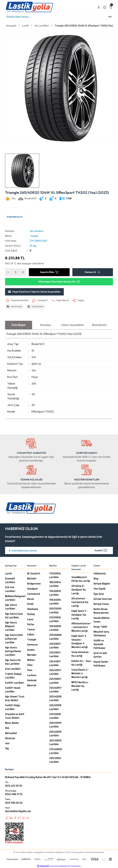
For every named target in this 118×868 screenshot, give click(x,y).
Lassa (30, 620)
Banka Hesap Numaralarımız (101, 611)
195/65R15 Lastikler (55, 602)
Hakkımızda (100, 574)
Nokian (31, 660)
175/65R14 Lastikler (55, 576)
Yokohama (33, 609)
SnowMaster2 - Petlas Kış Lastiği (81, 579)
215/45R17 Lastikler (55, 664)
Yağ (7, 749)
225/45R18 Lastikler (55, 708)
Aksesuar (10, 739)
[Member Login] (99, 7)
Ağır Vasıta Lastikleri (11, 607)
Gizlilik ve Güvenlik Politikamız (99, 645)
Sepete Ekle (49, 272)
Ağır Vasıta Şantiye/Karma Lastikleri (13, 652)
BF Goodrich (34, 574)
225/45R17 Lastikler (55, 672)
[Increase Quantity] (23, 272)
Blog (96, 579)
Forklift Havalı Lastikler (13, 690)
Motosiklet (11, 734)
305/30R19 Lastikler (55, 743)
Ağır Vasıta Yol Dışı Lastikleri (13, 662)
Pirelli (30, 604)
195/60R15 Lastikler (55, 593)
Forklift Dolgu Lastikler (13, 708)
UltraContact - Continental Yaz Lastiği (80, 603)
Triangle (34, 236)
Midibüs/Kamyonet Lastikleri (15, 598)
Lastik (8, 574)
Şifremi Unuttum (103, 599)
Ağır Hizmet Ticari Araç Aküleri (15, 699)
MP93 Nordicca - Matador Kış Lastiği (80, 686)
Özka (30, 665)
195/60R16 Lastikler (55, 628)
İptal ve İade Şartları (100, 655)
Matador (32, 655)
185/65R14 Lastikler (55, 584)
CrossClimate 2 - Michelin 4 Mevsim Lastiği (80, 674)
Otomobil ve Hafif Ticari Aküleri (15, 716)
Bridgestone (34, 584)
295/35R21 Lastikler (55, 760)
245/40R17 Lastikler (55, 690)
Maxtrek (32, 686)
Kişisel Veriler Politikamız (101, 664)
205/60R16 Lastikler (55, 637)
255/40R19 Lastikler (55, 734)
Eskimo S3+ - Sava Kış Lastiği (81, 663)
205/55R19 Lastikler (55, 725)
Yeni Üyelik (100, 589)
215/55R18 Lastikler (55, 716)
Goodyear (32, 589)
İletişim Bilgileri (102, 584)
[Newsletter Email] (59, 551)
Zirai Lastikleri (13, 669)
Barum (31, 599)
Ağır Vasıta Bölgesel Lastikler (11, 627)
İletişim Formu (101, 604)
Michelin (32, 579)
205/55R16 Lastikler (55, 611)
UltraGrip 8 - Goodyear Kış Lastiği (79, 590)
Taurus (31, 630)
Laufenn (32, 676)
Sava (30, 670)
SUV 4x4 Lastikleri (10, 590)
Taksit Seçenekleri (73, 325)
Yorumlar (46, 325)
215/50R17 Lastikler (55, 646)
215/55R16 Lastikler (55, 620)
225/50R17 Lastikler (55, 681)
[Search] (59, 17)
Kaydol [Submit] (101, 551)
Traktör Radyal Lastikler (13, 676)
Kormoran (32, 645)
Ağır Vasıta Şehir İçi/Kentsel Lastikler (14, 639)
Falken (31, 635)
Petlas (31, 625)
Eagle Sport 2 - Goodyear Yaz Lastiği (80, 615)
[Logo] (29, 7)
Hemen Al (93, 272)
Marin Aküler (12, 723)
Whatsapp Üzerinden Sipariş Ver (59, 282)
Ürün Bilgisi (19, 325)
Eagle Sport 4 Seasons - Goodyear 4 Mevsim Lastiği (80, 642)
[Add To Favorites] (17, 301)
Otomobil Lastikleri (10, 581)
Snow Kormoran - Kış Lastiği (81, 654)
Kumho (31, 650)
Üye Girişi (99, 594)
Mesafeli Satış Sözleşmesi (101, 634)
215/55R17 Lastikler (55, 655)
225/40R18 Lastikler (55, 699)
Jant (7, 744)
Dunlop (31, 615)
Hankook (32, 681)
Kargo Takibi (100, 627)
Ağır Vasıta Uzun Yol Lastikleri (14, 616)
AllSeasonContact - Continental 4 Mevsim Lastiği (81, 628)
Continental (34, 594)
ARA (110, 17)
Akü (7, 728)
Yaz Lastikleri (37, 231)
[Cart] (110, 7)
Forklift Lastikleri (15, 683)
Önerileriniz (99, 325)
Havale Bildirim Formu (101, 620)
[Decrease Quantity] (8, 272)
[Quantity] (16, 272)
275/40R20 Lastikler (56, 752)
